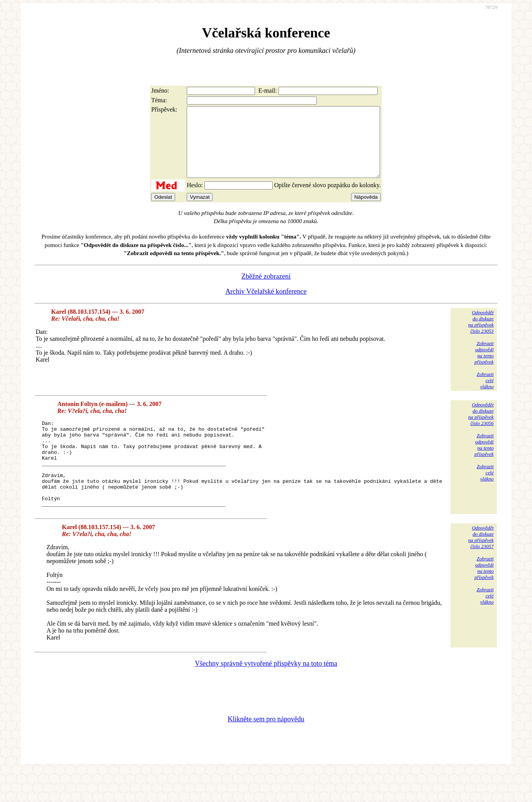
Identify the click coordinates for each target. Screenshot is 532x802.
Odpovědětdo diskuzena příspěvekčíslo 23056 (481, 428)
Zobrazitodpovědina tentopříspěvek (484, 366)
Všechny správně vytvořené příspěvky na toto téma (266, 695)
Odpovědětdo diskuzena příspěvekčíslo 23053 (481, 336)
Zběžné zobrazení (266, 290)
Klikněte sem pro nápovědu (266, 750)
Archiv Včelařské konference (266, 305)
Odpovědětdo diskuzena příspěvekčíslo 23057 (481, 568)
